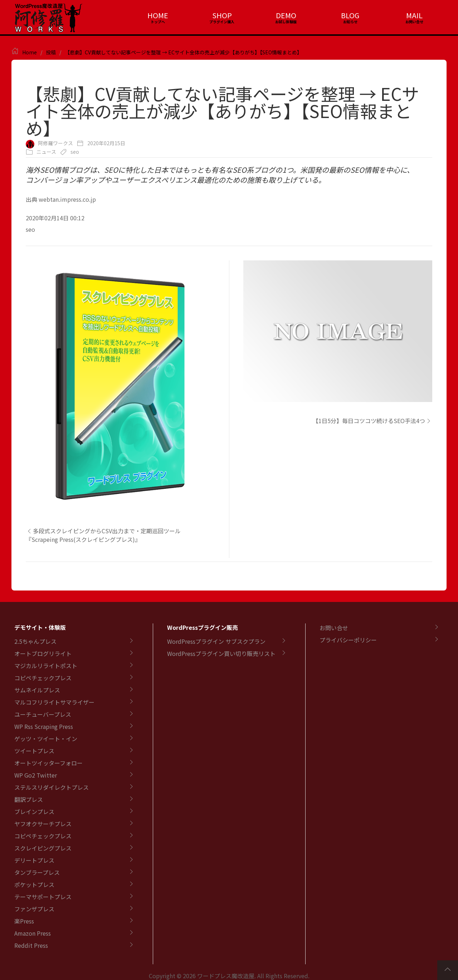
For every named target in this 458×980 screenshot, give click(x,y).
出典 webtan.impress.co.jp (61, 199)
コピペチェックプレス (43, 678)
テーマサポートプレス (43, 897)
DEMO (286, 15)
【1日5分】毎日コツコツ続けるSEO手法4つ (372, 421)
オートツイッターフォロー (48, 763)
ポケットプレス (34, 885)
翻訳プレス (29, 799)
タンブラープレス (37, 872)
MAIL (414, 15)
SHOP (222, 15)
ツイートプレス (34, 751)
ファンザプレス (34, 909)
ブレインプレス (34, 812)
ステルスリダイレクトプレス (52, 787)
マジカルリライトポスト (46, 666)
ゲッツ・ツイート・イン (46, 739)
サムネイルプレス (37, 690)
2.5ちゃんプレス (35, 641)
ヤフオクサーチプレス (43, 824)
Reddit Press (31, 945)
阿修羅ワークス (55, 143)
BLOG (350, 15)
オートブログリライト (43, 653)
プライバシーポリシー (348, 640)
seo (75, 152)
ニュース (46, 152)
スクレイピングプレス (43, 848)
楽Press (24, 921)
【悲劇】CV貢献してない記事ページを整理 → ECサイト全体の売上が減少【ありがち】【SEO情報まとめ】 (183, 52)
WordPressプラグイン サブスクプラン (216, 641)
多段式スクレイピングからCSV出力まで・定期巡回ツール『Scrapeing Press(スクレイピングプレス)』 (103, 535)
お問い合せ (334, 628)
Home (30, 52)
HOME (158, 15)
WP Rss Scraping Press (44, 726)
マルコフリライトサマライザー (54, 702)
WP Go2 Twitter (36, 775)
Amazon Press (33, 933)
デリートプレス (34, 860)
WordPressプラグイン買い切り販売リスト (221, 653)
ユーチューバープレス (43, 714)
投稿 (51, 52)
